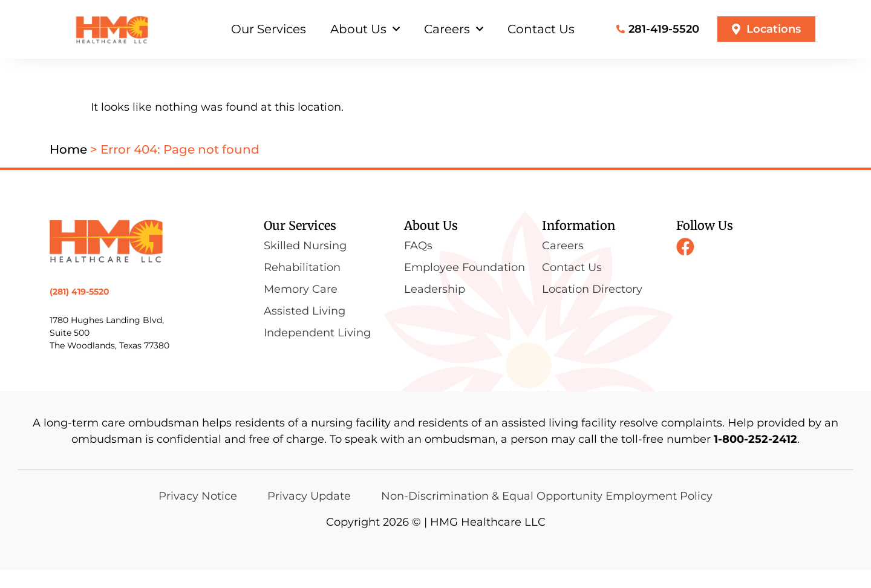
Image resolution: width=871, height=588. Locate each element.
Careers (454, 29)
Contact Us (541, 29)
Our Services (269, 29)
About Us (365, 29)
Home (68, 168)
